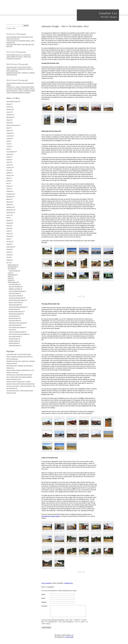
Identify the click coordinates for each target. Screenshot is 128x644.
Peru (8, 218)
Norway (9, 215)
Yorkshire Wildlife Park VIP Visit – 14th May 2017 (19, 57)
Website (44, 602)
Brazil (8, 128)
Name (44, 594)
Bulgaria (9, 130)
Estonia (8, 157)
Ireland (8, 181)
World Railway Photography (17, 64)
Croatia (8, 146)
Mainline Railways (12, 265)
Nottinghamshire (12, 275)
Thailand (9, 249)
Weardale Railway (13, 343)
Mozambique (10, 210)
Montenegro (10, 207)
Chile (8, 141)
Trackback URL (68, 583)
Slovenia (9, 236)
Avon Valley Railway (14, 284)
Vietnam (9, 260)
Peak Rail (11, 330)
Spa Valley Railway (14, 339)
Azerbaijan (9, 115)
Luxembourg (10, 194)
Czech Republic (11, 152)
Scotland (10, 278)
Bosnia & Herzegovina (12, 125)
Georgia (9, 165)
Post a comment (46, 583)
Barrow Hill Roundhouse (15, 287)
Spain (8, 239)
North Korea (10, 212)
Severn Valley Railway (14, 336)
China (8, 144)
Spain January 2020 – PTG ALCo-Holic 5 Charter (19, 67)
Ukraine (9, 255)
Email (44, 598)
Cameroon (9, 136)
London (10, 273)
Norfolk (10, 277)
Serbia (8, 231)
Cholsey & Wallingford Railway (17, 291)
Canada (8, 138)
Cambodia (9, 133)
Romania (9, 223)
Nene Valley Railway (14, 321)
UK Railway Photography (16, 34)
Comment (44, 606)
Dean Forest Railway (14, 293)
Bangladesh (9, 117)
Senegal (8, 228)
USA (8, 257)
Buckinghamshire (12, 267)
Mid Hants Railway (14, 316)
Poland (8, 220)
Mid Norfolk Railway (14, 318)
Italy (8, 183)
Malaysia (9, 202)
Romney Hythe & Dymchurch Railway (18, 334)
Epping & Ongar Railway (15, 302)
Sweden (8, 244)
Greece (8, 170)
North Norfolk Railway (14, 325)
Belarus (8, 120)
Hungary (9, 175)
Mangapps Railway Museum (16, 312)
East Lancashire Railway (15, 296)
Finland (8, 160)
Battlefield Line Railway (15, 289)
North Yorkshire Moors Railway (17, 327)
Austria (8, 112)
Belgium (9, 123)
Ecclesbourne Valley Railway (16, 298)
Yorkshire (10, 280)
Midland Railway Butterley (15, 314)
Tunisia (8, 252)
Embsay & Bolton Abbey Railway (17, 300)
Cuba (8, 149)
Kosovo (8, 186)
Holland (9, 173)
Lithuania (9, 191)
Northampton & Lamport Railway (17, 323)
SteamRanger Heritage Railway (51, 516)
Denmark (9, 154)
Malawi (8, 199)
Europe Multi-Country (12, 101)
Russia (8, 226)
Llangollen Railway (14, 309)
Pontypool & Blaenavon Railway (17, 332)
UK (7, 263)
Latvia (8, 189)
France (8, 162)
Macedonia (9, 197)
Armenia (9, 107)
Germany (9, 167)
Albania (8, 104)
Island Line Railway (14, 271)
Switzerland (10, 247)
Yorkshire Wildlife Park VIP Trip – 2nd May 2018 (18, 55)
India (8, 178)
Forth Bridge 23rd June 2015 (14, 59)
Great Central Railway (14, 305)
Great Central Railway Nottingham (17, 307)
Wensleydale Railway (14, 345)
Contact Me (11, 28)
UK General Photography (16, 52)
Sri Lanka (9, 241)
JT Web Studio (69, 639)
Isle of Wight (11, 269)
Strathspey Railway (14, 341)
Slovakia (9, 234)
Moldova (9, 204)
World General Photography (17, 80)
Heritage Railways (12, 282)
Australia (9, 109)
